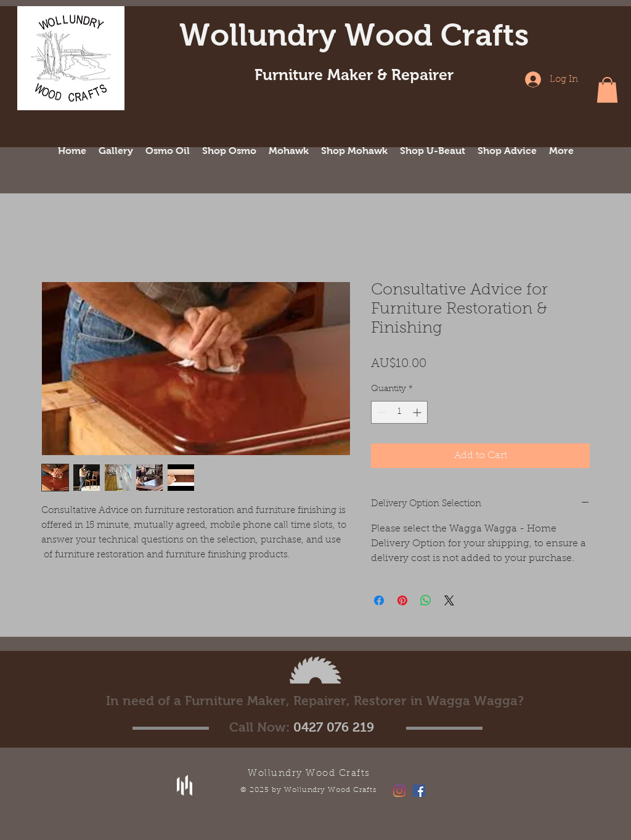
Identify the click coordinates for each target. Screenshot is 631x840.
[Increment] (418, 412)
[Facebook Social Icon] (419, 791)
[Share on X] (449, 600)
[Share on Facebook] (379, 600)
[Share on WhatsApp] (426, 600)
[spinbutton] (399, 412)
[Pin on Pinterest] (402, 600)
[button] (607, 90)
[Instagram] (399, 791)
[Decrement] (381, 412)
